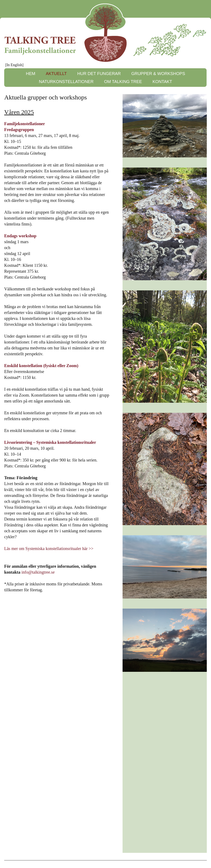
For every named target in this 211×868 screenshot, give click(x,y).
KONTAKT (162, 82)
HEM (31, 74)
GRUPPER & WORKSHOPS (158, 74)
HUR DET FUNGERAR (99, 74)
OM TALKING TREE (123, 82)
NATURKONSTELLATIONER (66, 82)
